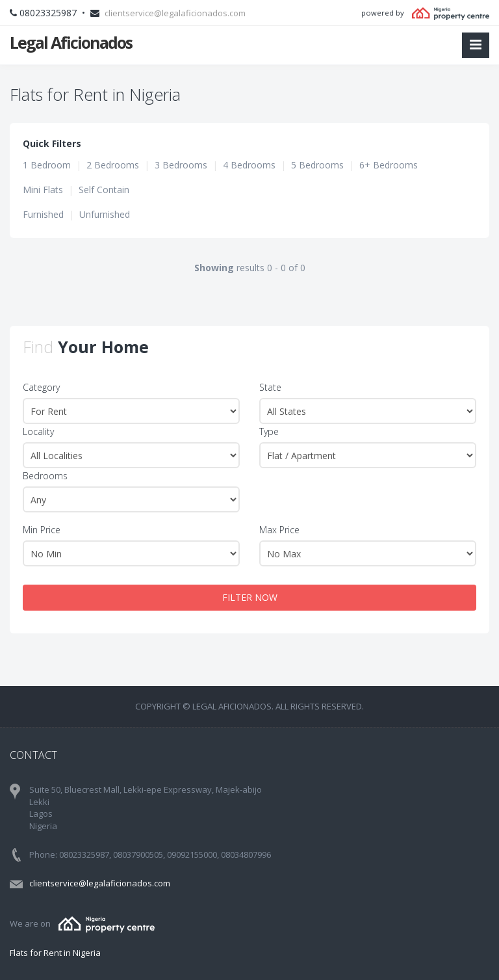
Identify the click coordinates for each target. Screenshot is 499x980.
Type (269, 431)
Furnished (43, 214)
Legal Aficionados (71, 42)
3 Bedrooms (181, 165)
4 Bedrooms (249, 165)
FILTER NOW (250, 597)
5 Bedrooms (317, 165)
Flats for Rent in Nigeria (55, 953)
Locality (38, 431)
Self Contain (104, 190)
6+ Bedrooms (389, 165)
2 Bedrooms (113, 165)
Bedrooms (45, 476)
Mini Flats (43, 190)
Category (41, 387)
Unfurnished (105, 214)
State (270, 387)
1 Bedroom (47, 165)
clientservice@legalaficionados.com (175, 13)
